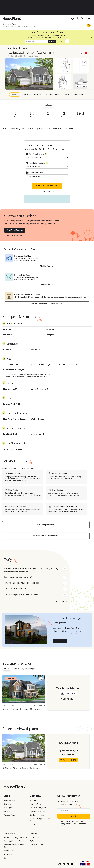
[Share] (82, 53)
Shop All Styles (68, 699)
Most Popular (9, 801)
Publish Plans (9, 851)
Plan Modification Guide (14, 841)
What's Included (53, 95)
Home (8, 48)
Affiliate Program (11, 854)
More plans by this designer (24, 669)
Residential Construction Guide (14, 846)
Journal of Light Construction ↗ (42, 820)
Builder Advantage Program (15, 838)
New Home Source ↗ (39, 811)
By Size (7, 811)
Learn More (60, 641)
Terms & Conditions (45, 37)
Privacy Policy (61, 37)
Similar (7, 669)
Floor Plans (83, 83)
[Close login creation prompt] (92, 38)
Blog (6, 858)
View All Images (82, 86)
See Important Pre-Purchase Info (46, 536)
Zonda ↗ (33, 824)
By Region (8, 808)
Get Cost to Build (47, 285)
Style (15, 48)
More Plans (79, 95)
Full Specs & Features (32, 95)
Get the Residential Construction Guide (47, 304)
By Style (7, 804)
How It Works (35, 804)
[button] (92, 38)
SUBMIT (52, 41)
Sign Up (74, 816)
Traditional (23, 48)
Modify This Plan (47, 266)
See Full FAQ (62, 602)
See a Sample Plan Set (46, 525)
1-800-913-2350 (17, 236)
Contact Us (34, 838)
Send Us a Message (15, 230)
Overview (15, 95)
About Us (34, 801)
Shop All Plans (9, 815)
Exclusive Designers (38, 808)
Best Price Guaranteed (54, 149)
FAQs (67, 95)
